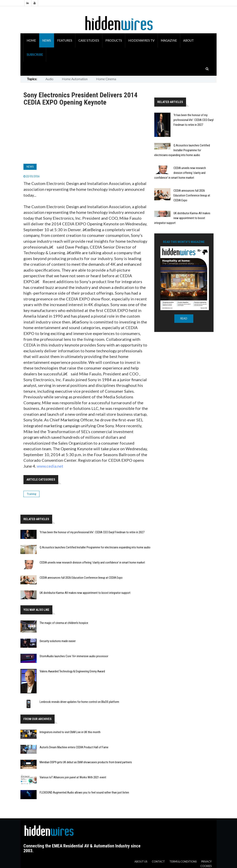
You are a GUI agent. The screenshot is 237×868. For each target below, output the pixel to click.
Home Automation (75, 79)
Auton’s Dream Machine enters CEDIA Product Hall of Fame (74, 747)
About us (141, 862)
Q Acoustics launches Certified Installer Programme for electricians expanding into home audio (95, 547)
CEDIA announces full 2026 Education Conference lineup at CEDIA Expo (81, 578)
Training (31, 494)
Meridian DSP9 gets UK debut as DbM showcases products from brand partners (86, 762)
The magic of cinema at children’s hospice (64, 623)
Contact (158, 862)
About (188, 40)
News (47, 40)
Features (65, 40)
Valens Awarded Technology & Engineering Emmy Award (72, 671)
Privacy (206, 862)
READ (184, 319)
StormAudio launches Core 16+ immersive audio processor (74, 656)
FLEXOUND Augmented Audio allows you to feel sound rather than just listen (84, 792)
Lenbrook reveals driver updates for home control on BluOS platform (79, 702)
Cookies (206, 866)
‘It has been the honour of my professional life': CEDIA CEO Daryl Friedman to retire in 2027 (92, 532)
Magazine (169, 40)
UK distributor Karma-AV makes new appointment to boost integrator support (85, 593)
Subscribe (35, 55)
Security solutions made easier (58, 641)
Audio (49, 79)
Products (114, 40)
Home (31, 40)
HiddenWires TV (141, 40)
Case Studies (89, 40)
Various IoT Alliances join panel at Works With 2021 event (73, 777)
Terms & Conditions (183, 862)
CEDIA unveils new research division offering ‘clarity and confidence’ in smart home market (92, 563)
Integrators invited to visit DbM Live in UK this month (70, 732)
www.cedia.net (50, 466)
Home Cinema (106, 79)
